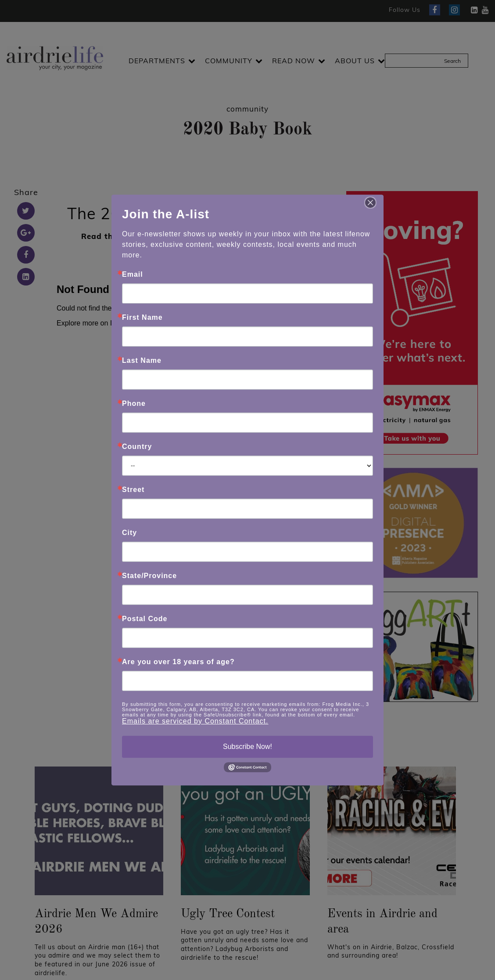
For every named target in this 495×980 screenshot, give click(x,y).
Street (133, 490)
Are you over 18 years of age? (178, 662)
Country (137, 447)
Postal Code (145, 619)
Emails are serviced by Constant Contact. (195, 721)
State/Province (149, 576)
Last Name (142, 361)
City (129, 533)
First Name (142, 318)
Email (133, 275)
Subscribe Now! (247, 747)
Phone (134, 404)
